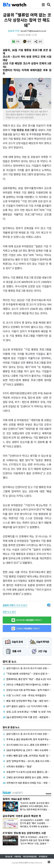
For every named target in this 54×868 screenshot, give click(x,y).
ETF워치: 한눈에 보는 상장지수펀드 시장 (24, 833)
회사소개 (9, 856)
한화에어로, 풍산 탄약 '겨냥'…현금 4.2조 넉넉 (29, 679)
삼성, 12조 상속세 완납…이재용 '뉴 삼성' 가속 (29, 712)
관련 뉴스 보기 (9, 612)
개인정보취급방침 (30, 856)
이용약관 (18, 856)
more (49, 793)
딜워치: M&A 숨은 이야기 (16, 799)
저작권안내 (43, 856)
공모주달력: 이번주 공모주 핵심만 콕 (22, 816)
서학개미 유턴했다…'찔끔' (19, 766)
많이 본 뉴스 (10, 661)
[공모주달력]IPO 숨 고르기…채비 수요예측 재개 (30, 750)
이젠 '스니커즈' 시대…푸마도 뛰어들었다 (26, 695)
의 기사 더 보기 (15, 605)
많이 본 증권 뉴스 (11, 727)
